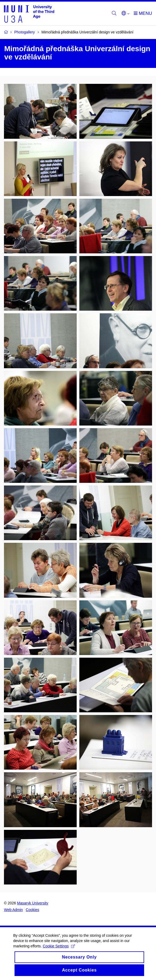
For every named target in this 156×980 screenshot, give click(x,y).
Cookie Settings (59, 951)
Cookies (32, 910)
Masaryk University (33, 903)
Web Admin (13, 910)
